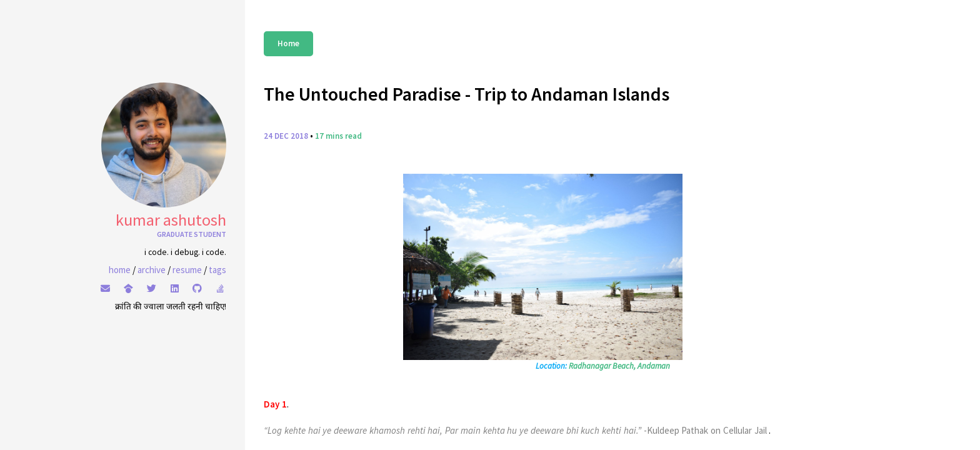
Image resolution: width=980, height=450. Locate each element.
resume (187, 270)
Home (288, 43)
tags (217, 270)
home (120, 270)
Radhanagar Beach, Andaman (619, 366)
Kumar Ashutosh (171, 220)
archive (152, 270)
